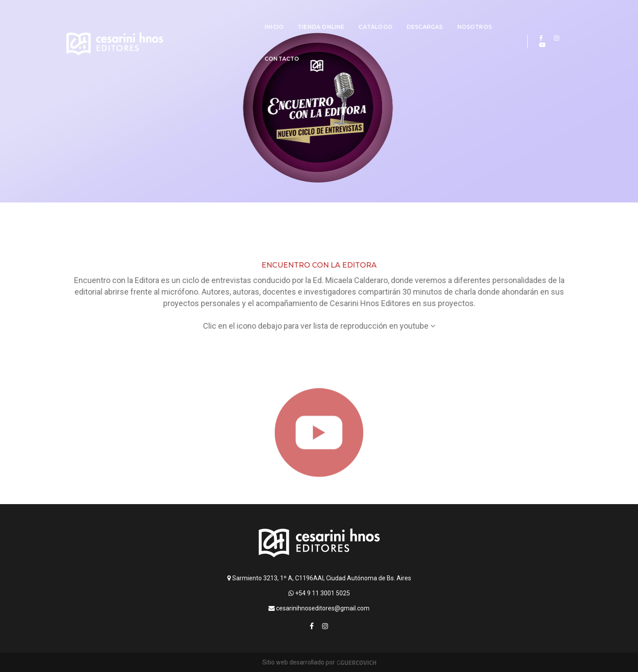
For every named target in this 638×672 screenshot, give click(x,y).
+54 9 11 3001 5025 (319, 593)
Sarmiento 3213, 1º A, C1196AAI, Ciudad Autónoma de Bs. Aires (319, 578)
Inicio (237, 16)
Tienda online (284, 16)
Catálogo (338, 16)
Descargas (388, 16)
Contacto (486, 16)
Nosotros (437, 16)
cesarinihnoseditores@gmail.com (319, 608)
